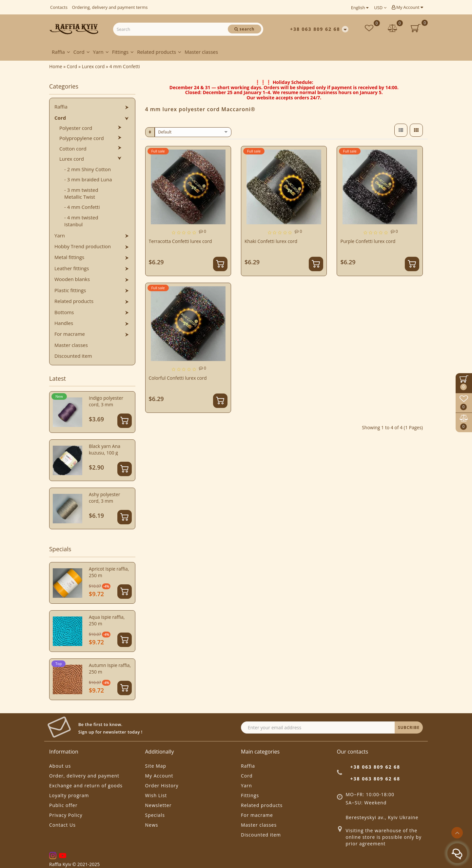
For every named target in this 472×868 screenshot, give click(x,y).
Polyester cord (76, 128)
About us (60, 766)
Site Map (156, 766)
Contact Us (62, 825)
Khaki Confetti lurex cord (271, 241)
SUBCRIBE (409, 727)
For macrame (70, 334)
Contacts (59, 7)
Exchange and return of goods (86, 786)
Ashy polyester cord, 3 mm (104, 498)
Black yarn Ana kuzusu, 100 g (105, 449)
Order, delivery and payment (84, 776)
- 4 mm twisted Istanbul (81, 221)
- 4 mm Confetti (82, 207)
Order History (162, 786)
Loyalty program (69, 795)
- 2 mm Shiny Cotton (88, 169)
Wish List (156, 795)
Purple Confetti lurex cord (368, 241)
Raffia (61, 52)
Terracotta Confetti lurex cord (180, 241)
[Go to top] (457, 833)
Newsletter (158, 805)
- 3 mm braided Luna (88, 179)
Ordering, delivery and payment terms (110, 7)
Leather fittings (72, 268)
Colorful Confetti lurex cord (178, 378)
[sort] (193, 132)
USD (380, 8)
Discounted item (73, 356)
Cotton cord (73, 149)
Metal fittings (69, 257)
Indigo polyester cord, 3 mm (106, 401)
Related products (159, 52)
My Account (407, 7)
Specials (155, 815)
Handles (64, 323)
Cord (82, 52)
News (152, 825)
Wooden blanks (72, 279)
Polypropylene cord (82, 138)
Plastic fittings (70, 290)
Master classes (201, 52)
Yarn (101, 52)
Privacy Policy (66, 815)
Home (56, 66)
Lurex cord (72, 159)
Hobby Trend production (83, 246)
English (360, 8)
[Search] (245, 29)
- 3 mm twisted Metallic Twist (81, 193)
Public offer (63, 805)
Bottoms (64, 312)
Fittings (123, 52)
